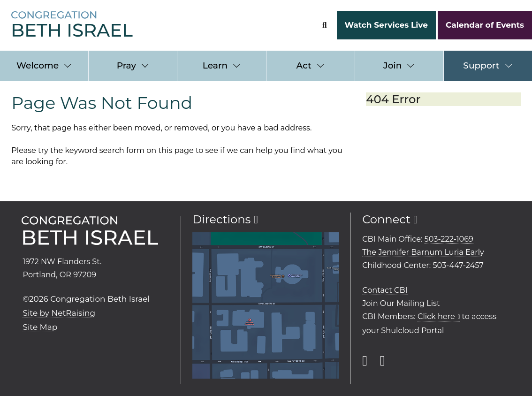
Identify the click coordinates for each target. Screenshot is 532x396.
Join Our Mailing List (401, 303)
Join (392, 65)
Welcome (38, 65)
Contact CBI (385, 290)
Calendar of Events (485, 25)
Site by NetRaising (59, 313)
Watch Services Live (386, 25)
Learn (215, 65)
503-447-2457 (458, 265)
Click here (436, 316)
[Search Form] (324, 25)
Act (304, 65)
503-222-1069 (449, 239)
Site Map (40, 327)
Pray (126, 65)
